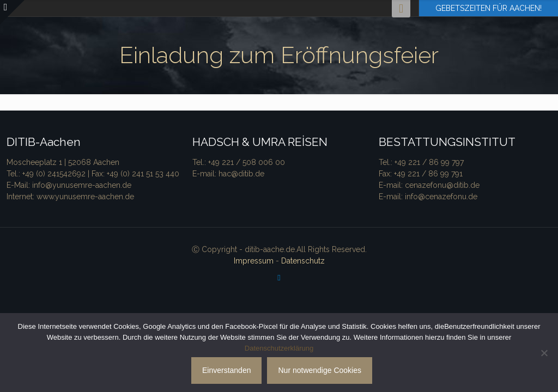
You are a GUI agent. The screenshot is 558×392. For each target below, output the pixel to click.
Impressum (254, 261)
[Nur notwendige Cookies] (544, 353)
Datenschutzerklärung (279, 348)
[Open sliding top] (12, 12)
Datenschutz (303, 261)
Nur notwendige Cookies (320, 370)
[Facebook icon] (279, 278)
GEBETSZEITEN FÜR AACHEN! (489, 8)
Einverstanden (227, 370)
